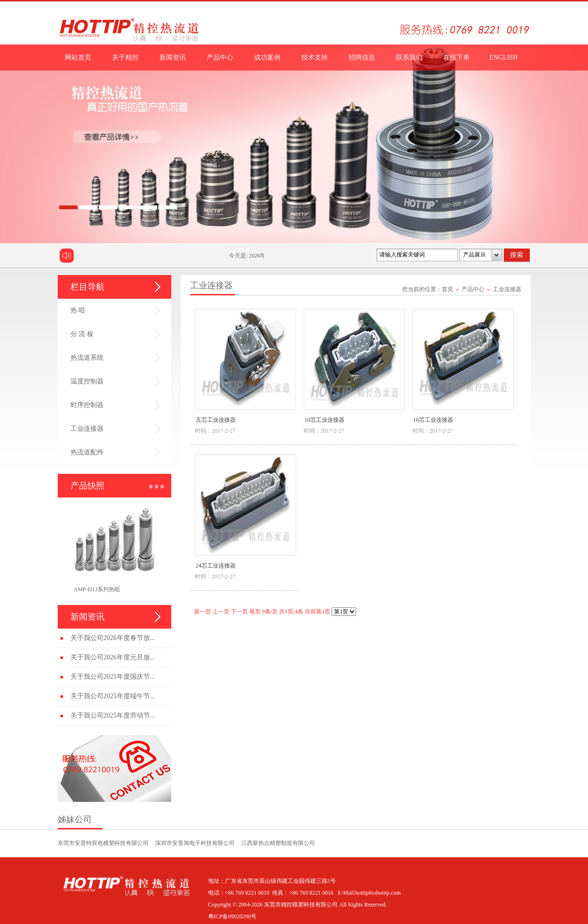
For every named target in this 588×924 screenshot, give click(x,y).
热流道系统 (87, 358)
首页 (448, 289)
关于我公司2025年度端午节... (113, 696)
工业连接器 (87, 429)
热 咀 (78, 310)
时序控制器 (87, 405)
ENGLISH (504, 58)
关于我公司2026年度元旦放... (113, 657)
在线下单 (456, 58)
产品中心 (220, 58)
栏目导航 (88, 287)
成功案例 (267, 58)
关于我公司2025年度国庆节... (113, 677)
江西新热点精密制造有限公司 (278, 843)
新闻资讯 (173, 58)
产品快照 (88, 486)
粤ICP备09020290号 (233, 916)
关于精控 (125, 58)
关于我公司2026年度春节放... (113, 638)
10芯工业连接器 (325, 420)
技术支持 (315, 58)
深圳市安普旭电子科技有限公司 (195, 843)
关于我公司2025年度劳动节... (113, 715)
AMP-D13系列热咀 (97, 589)
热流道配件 (87, 452)
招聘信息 (362, 58)
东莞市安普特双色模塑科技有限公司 (103, 843)
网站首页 (78, 58)
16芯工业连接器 (433, 420)
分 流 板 (82, 334)
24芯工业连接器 (216, 566)
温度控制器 (87, 381)
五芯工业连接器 (216, 420)
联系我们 (409, 58)
